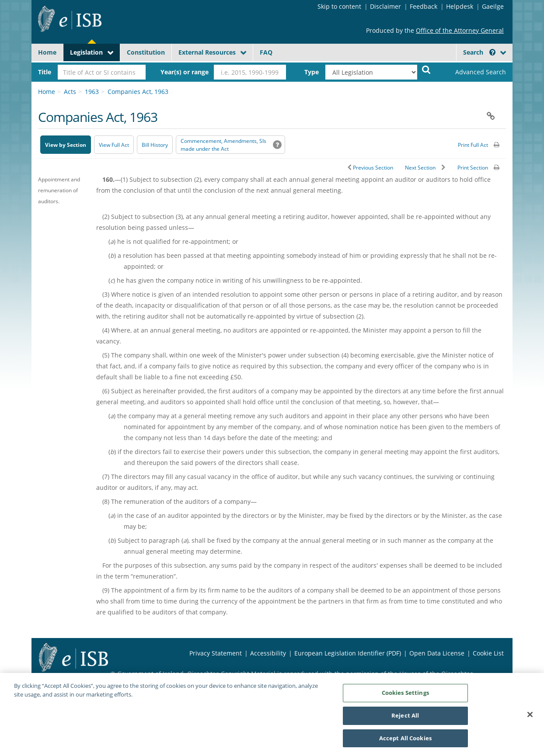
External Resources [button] (207, 52)
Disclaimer (385, 6)
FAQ (266, 52)
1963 (92, 92)
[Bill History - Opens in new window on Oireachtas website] (155, 145)
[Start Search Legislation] (426, 69)
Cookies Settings (405, 696)
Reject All (405, 719)
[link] (473, 72)
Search (479, 52)
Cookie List (488, 653)
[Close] (530, 718)
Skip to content (339, 6)
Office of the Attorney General (460, 30)
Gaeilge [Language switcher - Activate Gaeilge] (493, 6)
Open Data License (437, 653)
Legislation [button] (86, 52)
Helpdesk (460, 6)
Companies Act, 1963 (138, 92)
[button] (492, 52)
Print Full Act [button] (473, 145)
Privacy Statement (216, 653)
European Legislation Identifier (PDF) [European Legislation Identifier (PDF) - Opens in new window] (348, 653)
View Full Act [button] (114, 145)
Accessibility (268, 653)
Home (47, 52)
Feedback (424, 6)
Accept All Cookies (405, 742)
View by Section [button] (66, 145)
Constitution (146, 52)
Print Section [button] (473, 168)
